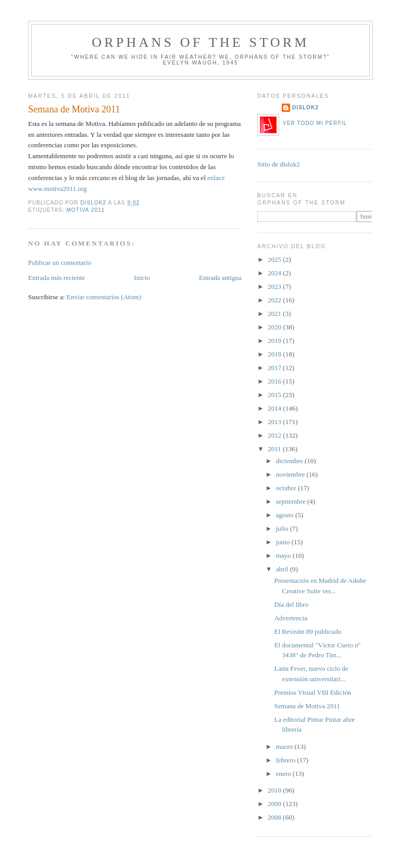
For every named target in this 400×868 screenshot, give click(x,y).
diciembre (290, 461)
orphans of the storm (200, 42)
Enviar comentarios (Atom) (104, 297)
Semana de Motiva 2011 (307, 706)
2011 (275, 449)
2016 (275, 381)
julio (283, 528)
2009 (275, 804)
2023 (275, 286)
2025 (275, 259)
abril (283, 569)
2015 (275, 395)
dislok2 (94, 203)
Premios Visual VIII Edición (312, 692)
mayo (284, 556)
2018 (275, 354)
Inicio (142, 278)
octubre (287, 488)
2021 (275, 314)
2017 (275, 368)
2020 (275, 327)
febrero (287, 760)
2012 (275, 435)
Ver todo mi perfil (315, 123)
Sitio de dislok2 (279, 164)
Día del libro (291, 604)
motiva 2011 (85, 210)
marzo (285, 746)
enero (284, 774)
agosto (286, 515)
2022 (275, 300)
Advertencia (291, 618)
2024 (275, 273)
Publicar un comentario (60, 263)
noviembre (291, 474)
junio (284, 542)
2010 (275, 790)
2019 (275, 341)
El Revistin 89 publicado (308, 631)
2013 (275, 422)
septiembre (292, 501)
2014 (275, 408)
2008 (275, 817)
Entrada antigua (220, 278)
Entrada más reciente (57, 278)
